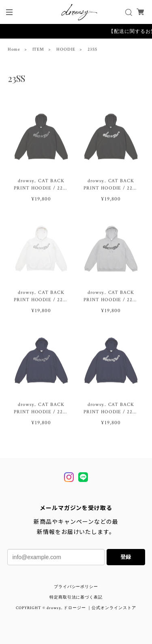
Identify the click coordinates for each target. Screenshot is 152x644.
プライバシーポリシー (76, 587)
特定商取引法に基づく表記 (76, 598)
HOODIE (66, 50)
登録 (126, 557)
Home (14, 50)
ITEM (39, 50)
